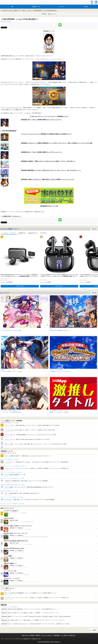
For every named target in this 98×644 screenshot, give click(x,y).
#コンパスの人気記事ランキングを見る (10, 460)
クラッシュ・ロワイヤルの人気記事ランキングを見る (13, 478)
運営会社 (38, 635)
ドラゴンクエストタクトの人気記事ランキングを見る (13, 503)
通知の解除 (57, 635)
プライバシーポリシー (47, 635)
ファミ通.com (64, 635)
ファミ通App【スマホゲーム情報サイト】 (11, 10)
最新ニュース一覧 (27, 10)
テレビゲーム (44, 233)
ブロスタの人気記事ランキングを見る (10, 491)
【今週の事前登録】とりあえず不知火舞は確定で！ (45, 10)
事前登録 (44, 14)
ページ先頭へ (93, 630)
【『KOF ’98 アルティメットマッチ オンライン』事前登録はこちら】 (49, 116)
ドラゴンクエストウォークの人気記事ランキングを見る (13, 466)
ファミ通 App (6, 3)
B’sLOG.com (72, 635)
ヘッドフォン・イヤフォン (9, 233)
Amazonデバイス (33, 233)
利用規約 (32, 635)
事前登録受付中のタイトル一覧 (49, 206)
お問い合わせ (25, 635)
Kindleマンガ (22, 233)
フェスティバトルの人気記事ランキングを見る (11, 472)
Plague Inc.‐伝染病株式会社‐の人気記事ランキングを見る (13, 485)
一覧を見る (94, 229)
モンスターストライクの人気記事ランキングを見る (12, 497)
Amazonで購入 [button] (20, 286)
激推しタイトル (52, 14)
